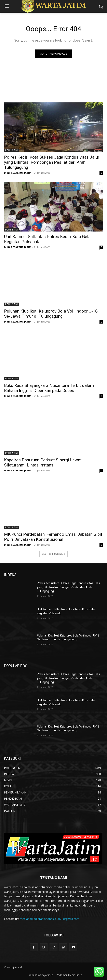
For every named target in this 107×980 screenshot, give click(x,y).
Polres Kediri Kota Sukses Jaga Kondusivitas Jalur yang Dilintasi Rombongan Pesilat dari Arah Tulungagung (52, 162)
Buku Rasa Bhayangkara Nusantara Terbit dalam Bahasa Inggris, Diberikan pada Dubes (49, 388)
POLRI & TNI (11, 150)
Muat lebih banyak (53, 554)
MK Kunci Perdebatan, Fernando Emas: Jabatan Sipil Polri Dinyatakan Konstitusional (53, 537)
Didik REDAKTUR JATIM (18, 173)
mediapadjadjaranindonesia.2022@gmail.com (50, 919)
